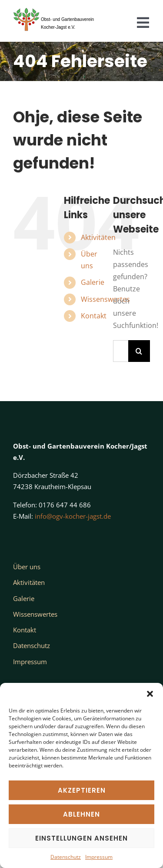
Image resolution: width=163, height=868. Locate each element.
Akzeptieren (82, 790)
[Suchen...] (121, 351)
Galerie (93, 282)
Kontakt (94, 316)
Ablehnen (81, 814)
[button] (150, 694)
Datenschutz (66, 857)
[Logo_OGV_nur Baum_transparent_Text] (58, 8)
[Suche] (139, 351)
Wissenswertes (105, 299)
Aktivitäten (98, 237)
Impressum (99, 857)
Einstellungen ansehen (81, 838)
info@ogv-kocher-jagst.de (73, 516)
